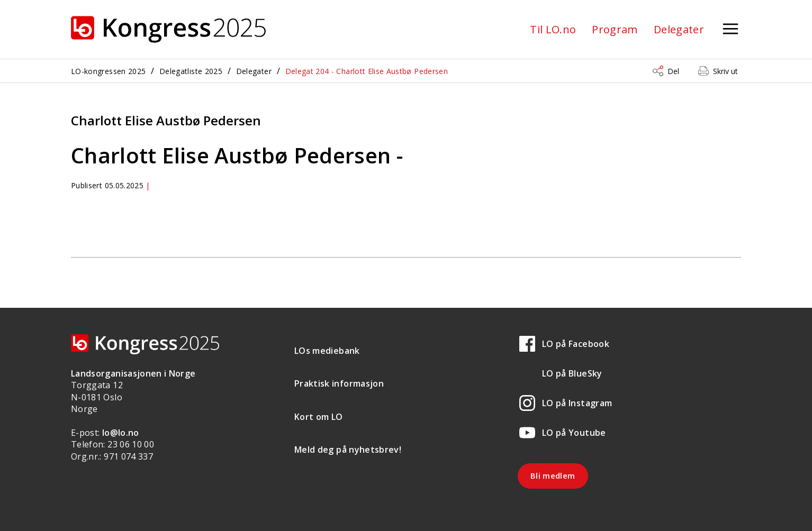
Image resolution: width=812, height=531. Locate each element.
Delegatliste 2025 (191, 71)
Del (673, 71)
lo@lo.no (121, 433)
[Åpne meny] (730, 29)
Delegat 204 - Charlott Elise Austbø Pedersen (367, 71)
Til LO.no (553, 29)
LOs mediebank (327, 351)
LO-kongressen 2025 (108, 71)
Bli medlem (553, 475)
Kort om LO (319, 417)
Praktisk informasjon (339, 383)
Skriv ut (725, 71)
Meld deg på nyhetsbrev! (348, 450)
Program (615, 29)
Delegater (679, 29)
